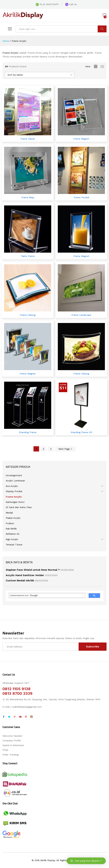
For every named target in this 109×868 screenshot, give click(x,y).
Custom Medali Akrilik (20, 580)
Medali (9, 513)
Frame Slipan (28, 139)
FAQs (5, 750)
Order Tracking (11, 755)
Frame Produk (81, 197)
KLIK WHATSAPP (47, 4)
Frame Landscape (81, 315)
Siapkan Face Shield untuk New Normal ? (33, 570)
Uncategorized (14, 475)
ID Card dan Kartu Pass (19, 507)
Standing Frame (28, 432)
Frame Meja (28, 197)
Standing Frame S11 (81, 432)
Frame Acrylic (14, 497)
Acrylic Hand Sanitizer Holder (25, 575)
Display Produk (14, 491)
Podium (10, 523)
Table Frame (28, 256)
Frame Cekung (28, 315)
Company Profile (12, 740)
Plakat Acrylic (13, 518)
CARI (102, 29)
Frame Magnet (81, 139)
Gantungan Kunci (15, 502)
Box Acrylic (12, 486)
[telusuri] (46, 595)
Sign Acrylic (12, 539)
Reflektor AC (13, 534)
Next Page (65, 449)
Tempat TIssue (14, 545)
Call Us (71, 4)
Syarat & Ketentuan (13, 745)
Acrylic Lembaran (15, 481)
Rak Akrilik (11, 529)
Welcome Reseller (12, 736)
